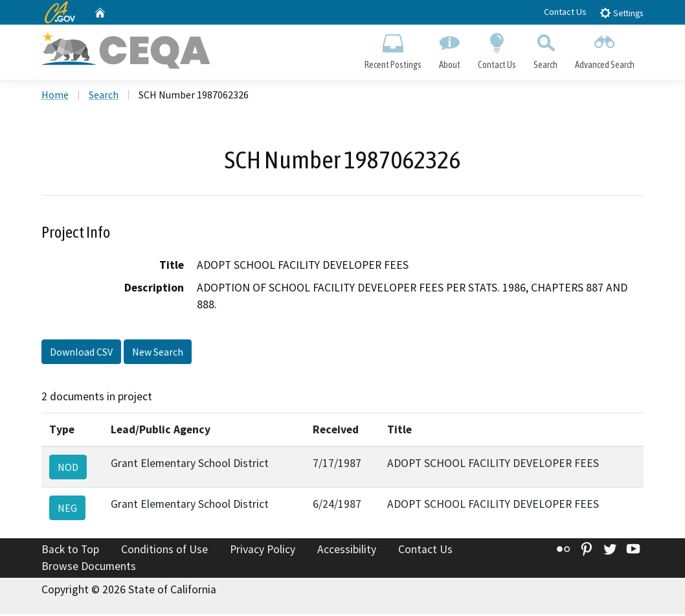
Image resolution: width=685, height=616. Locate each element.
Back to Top (70, 551)
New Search (158, 354)
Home (55, 97)
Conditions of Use (164, 551)
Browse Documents (89, 568)
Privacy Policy (263, 551)
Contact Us (565, 12)
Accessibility (347, 551)
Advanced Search (605, 49)
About (449, 49)
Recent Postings (393, 49)
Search (546, 49)
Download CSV (81, 354)
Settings (621, 13)
